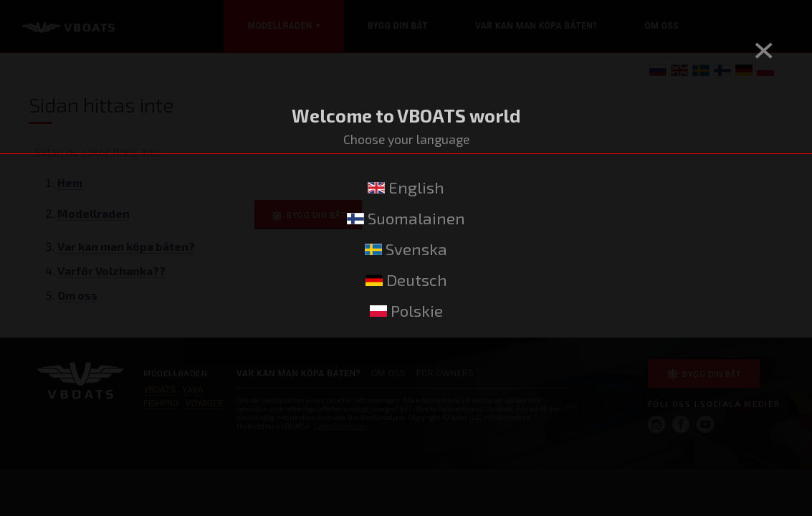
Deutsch (406, 280)
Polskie (406, 311)
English (406, 187)
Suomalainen (406, 218)
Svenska (406, 249)
